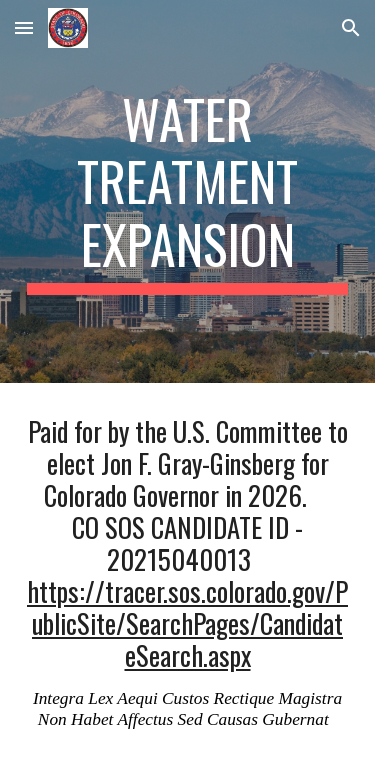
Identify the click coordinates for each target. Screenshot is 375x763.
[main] (188, 191)
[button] (24, 27)
